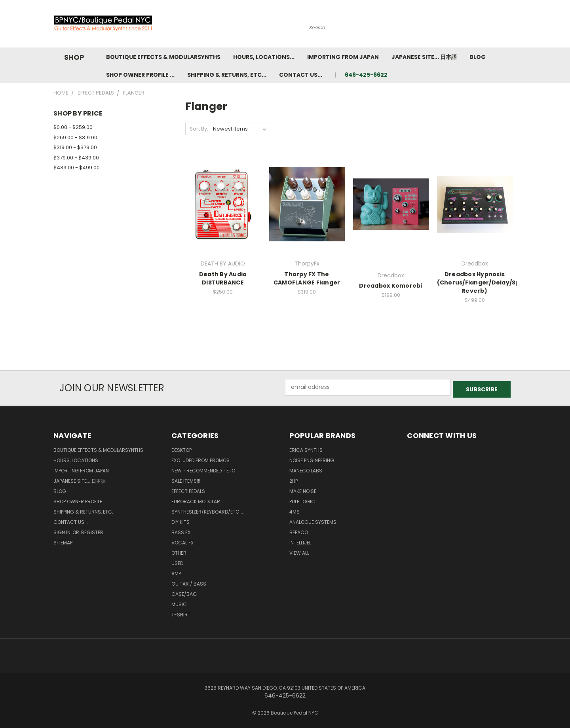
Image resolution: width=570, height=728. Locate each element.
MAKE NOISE (303, 489)
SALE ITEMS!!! (186, 479)
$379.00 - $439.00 (76, 158)
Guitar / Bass (189, 582)
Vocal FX (182, 541)
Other (179, 551)
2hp (294, 479)
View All (299, 551)
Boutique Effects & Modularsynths (163, 57)
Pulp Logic (302, 500)
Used (177, 561)
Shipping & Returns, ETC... (227, 75)
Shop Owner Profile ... (140, 75)
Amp (176, 572)
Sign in (63, 530)
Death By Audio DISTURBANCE (223, 278)
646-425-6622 (366, 75)
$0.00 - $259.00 (73, 127)
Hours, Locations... (264, 57)
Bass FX (181, 530)
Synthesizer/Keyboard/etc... (207, 510)
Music (179, 602)
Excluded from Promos (200, 458)
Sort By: (199, 129)
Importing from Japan (343, 57)
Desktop (181, 448)
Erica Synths (306, 448)
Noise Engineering (312, 458)
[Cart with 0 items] (515, 26)
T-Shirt (181, 613)
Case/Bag (184, 592)
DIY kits (180, 520)
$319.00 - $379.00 (75, 147)
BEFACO (299, 530)
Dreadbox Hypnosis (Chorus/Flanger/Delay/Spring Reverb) (485, 282)
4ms (294, 510)
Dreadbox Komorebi (390, 286)
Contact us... (301, 75)
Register (92, 530)
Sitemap (63, 541)
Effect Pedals (188, 489)
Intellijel (300, 541)
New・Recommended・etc (203, 469)
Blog (478, 57)
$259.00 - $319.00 (75, 137)
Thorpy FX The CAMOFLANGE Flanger (307, 278)
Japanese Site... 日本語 (424, 57)
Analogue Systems (313, 520)
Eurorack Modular (196, 500)
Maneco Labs (306, 469)
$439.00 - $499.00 (77, 168)
